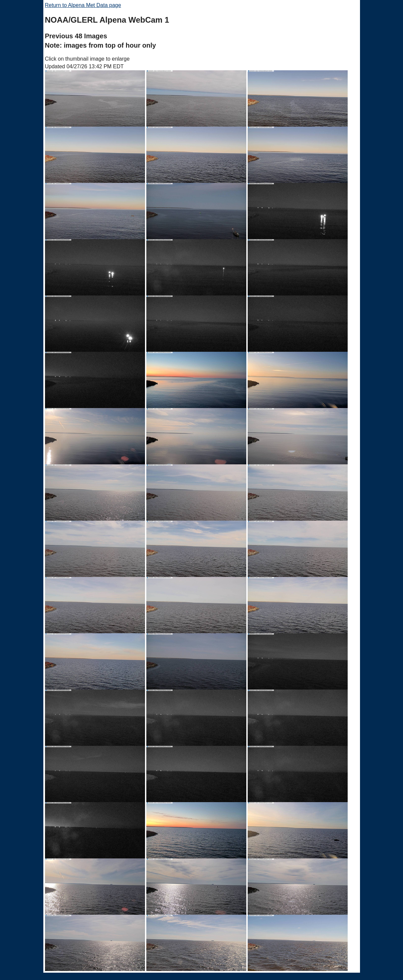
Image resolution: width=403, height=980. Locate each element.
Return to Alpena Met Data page (83, 5)
